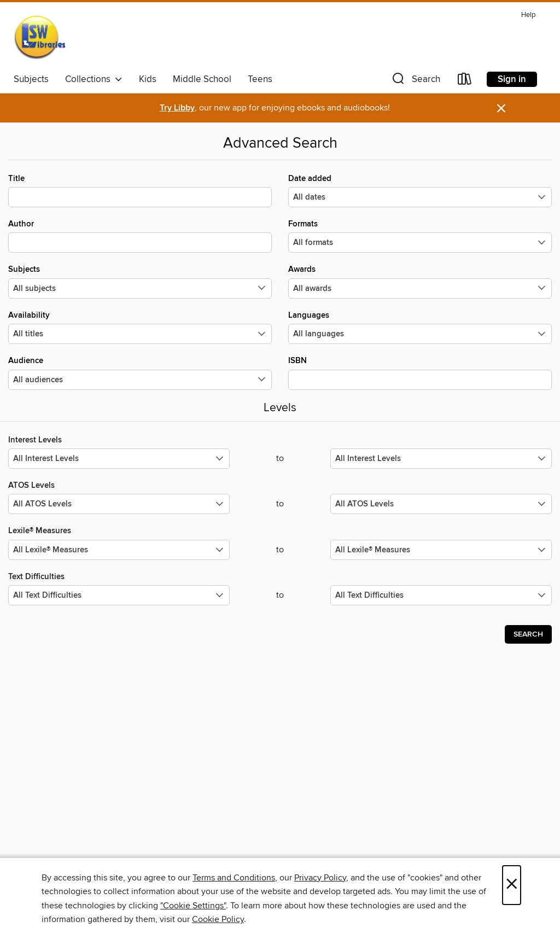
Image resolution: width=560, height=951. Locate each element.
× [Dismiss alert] (501, 109)
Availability (140, 327)
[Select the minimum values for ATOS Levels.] (119, 504)
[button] (415, 81)
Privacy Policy (320, 878)
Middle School (202, 79)
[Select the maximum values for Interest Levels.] (441, 459)
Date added (420, 190)
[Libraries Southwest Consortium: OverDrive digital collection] (40, 38)
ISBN (420, 372)
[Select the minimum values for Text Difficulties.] (119, 595)
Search (528, 634)
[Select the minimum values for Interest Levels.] (119, 459)
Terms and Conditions (234, 878)
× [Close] (512, 885)
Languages (420, 327)
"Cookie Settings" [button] (193, 906)
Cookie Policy (218, 919)
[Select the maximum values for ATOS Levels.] (441, 504)
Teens (260, 79)
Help (528, 15)
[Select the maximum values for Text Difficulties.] (441, 595)
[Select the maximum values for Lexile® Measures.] (441, 550)
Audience (140, 372)
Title (140, 190)
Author (140, 236)
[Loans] (465, 81)
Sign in (512, 79)
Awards (420, 281)
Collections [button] (94, 79)
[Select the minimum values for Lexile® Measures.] (119, 550)
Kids (148, 79)
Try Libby (177, 108)
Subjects (31, 79)
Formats (420, 236)
